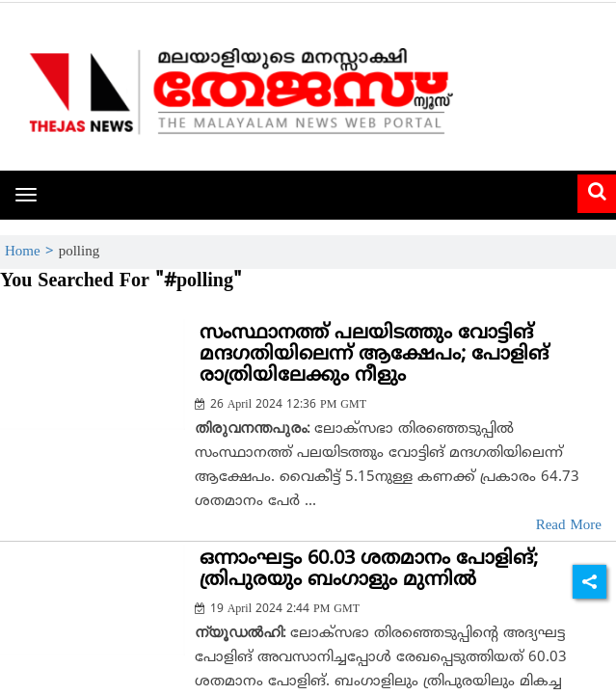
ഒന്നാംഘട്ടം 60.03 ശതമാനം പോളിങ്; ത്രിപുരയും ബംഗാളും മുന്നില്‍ (369, 570)
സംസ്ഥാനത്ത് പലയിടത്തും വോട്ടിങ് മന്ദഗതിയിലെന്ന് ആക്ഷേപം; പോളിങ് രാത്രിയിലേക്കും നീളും (374, 355)
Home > (32, 252)
